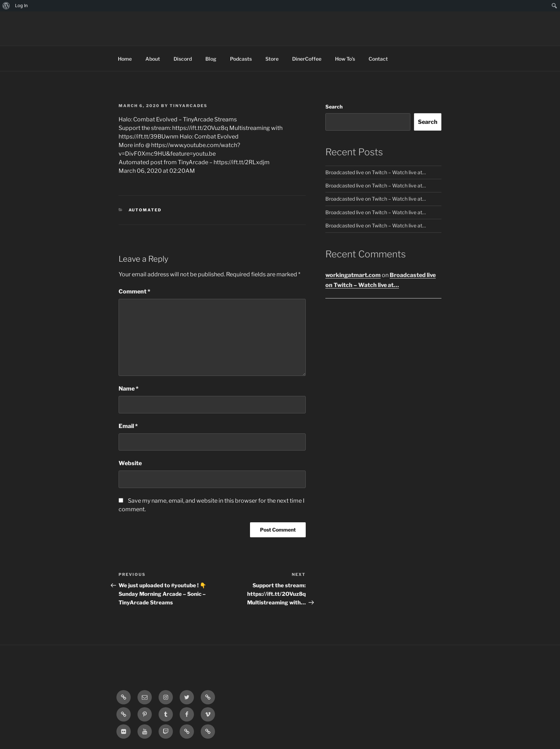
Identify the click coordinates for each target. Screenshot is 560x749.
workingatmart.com (353, 275)
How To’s (345, 59)
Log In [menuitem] (21, 6)
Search (334, 107)
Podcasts (241, 59)
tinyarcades (189, 106)
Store (272, 59)
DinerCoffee (307, 59)
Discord (183, 59)
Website (130, 463)
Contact (378, 59)
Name (129, 389)
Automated (145, 210)
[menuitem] (6, 6)
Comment (134, 291)
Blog (211, 59)
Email (128, 426)
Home (125, 59)
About (153, 59)
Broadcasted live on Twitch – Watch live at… (376, 172)
